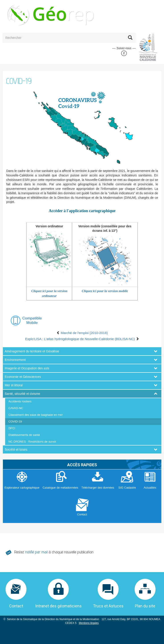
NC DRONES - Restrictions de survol (32, 442)
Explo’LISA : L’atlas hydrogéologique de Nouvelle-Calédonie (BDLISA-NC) (82, 339)
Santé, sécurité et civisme (22, 394)
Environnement (15, 360)
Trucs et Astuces (108, 606)
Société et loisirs (16, 450)
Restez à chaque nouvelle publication (54, 552)
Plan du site (145, 606)
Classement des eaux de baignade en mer (36, 415)
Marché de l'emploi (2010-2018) (82, 333)
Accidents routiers (20, 401)
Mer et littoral (14, 385)
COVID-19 (15, 421)
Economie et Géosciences (23, 377)
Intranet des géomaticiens (58, 606)
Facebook (124, 53)
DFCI (12, 428)
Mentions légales (89, 623)
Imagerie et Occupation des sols (27, 368)
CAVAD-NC (16, 408)
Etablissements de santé (24, 435)
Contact (16, 606)
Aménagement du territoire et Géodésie (32, 351)
